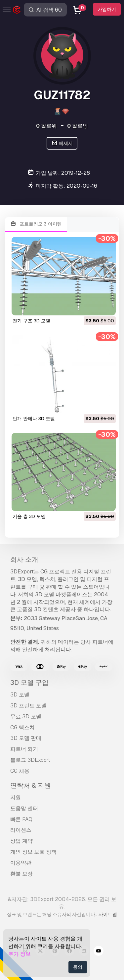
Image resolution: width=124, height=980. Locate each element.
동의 (78, 967)
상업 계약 (21, 841)
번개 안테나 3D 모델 (34, 419)
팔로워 (46, 126)
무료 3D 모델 (26, 717)
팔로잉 (78, 126)
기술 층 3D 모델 (29, 516)
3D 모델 (20, 695)
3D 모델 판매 (26, 738)
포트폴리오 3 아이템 (36, 224)
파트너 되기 (24, 749)
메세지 (62, 143)
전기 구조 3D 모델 (31, 321)
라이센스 (21, 830)
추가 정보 (20, 954)
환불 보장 (21, 874)
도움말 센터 (24, 808)
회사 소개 (24, 559)
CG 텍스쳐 (22, 727)
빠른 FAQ (21, 819)
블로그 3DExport (30, 760)
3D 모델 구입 (29, 683)
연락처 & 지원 (31, 785)
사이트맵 (108, 914)
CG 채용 (20, 771)
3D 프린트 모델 (28, 706)
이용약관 (21, 863)
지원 (16, 797)
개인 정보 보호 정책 (33, 852)
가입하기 (107, 9)
